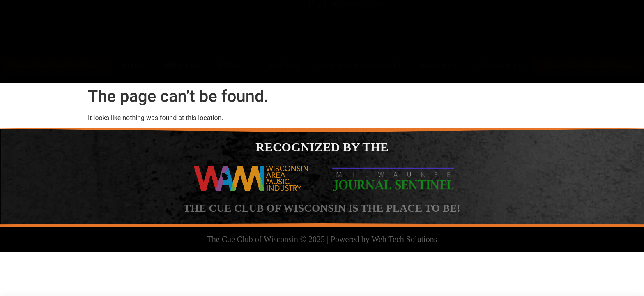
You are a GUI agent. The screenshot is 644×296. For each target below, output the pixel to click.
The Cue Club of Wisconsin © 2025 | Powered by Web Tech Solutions (322, 239)
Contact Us (499, 66)
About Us (181, 66)
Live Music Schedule (360, 66)
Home (133, 66)
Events (284, 66)
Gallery (439, 66)
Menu (235, 66)
